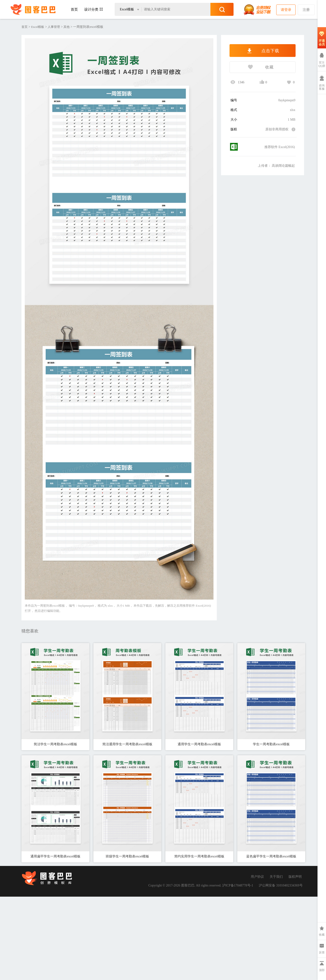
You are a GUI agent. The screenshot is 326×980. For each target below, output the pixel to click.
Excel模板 (38, 27)
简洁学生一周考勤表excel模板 (55, 744)
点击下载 (263, 51)
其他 (67, 27)
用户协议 (257, 877)
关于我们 (276, 877)
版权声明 (295, 877)
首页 (74, 9)
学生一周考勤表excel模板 (271, 744)
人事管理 (54, 27)
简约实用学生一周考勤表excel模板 (199, 856)
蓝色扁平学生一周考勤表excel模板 (271, 856)
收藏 (252, 68)
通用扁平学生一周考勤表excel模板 (55, 856)
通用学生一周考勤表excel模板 (199, 744)
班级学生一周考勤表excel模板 (127, 856)
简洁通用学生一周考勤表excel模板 (127, 744)
